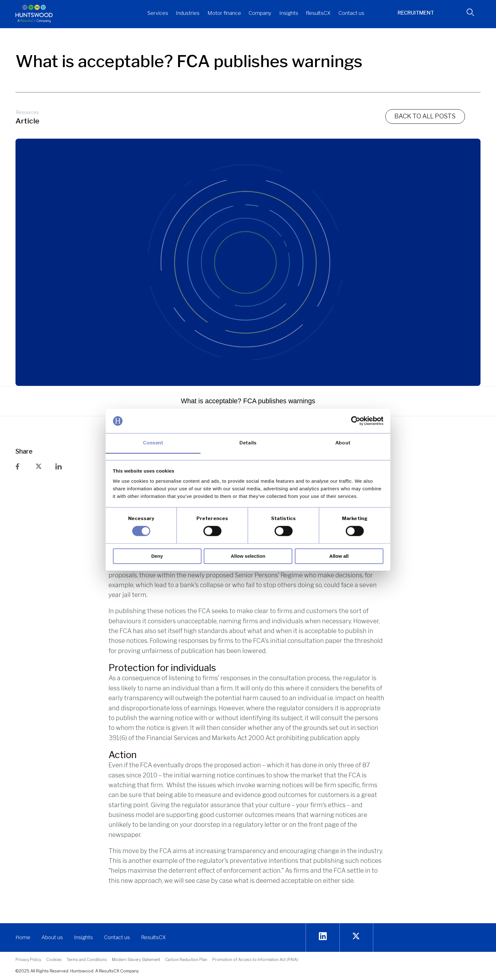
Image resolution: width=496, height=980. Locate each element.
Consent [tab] (153, 443)
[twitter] (356, 936)
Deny (157, 556)
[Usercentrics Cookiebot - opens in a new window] (356, 421)
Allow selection (248, 556)
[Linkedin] (323, 936)
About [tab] (343, 443)
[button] (158, 14)
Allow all (339, 556)
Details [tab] (248, 443)
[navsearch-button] (468, 14)
